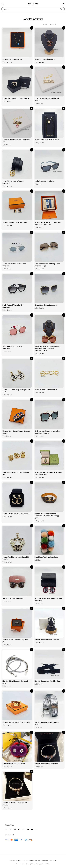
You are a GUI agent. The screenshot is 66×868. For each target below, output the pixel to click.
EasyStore (54, 860)
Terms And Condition (23, 864)
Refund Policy (45, 864)
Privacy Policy (36, 864)
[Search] (61, 9)
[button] (2, 4)
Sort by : (46, 24)
